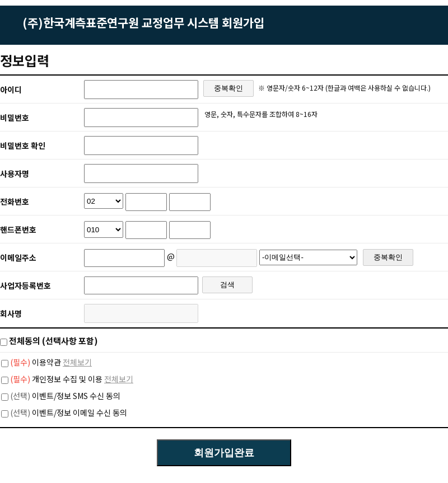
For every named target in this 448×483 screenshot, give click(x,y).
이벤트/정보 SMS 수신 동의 (65, 396)
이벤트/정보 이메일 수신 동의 (69, 412)
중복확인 (228, 88)
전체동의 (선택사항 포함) (53, 341)
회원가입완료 (224, 453)
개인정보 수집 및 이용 (56, 379)
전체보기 (77, 362)
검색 (227, 285)
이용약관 (36, 362)
